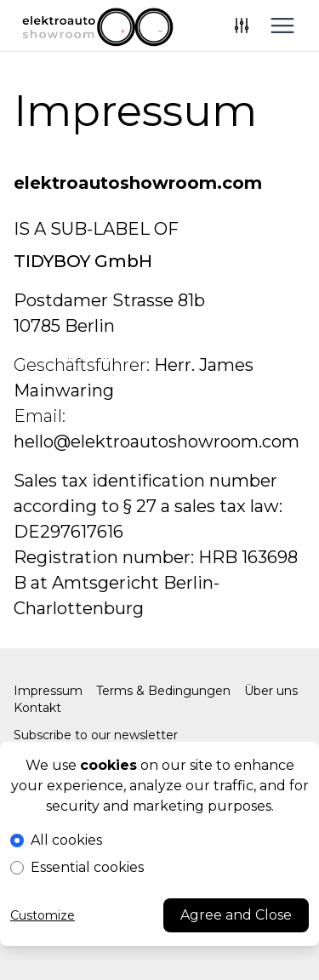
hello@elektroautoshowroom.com (157, 442)
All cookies (66, 840)
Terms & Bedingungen (163, 691)
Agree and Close (236, 915)
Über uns (271, 691)
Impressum (48, 691)
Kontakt (37, 708)
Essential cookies (87, 867)
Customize (43, 915)
